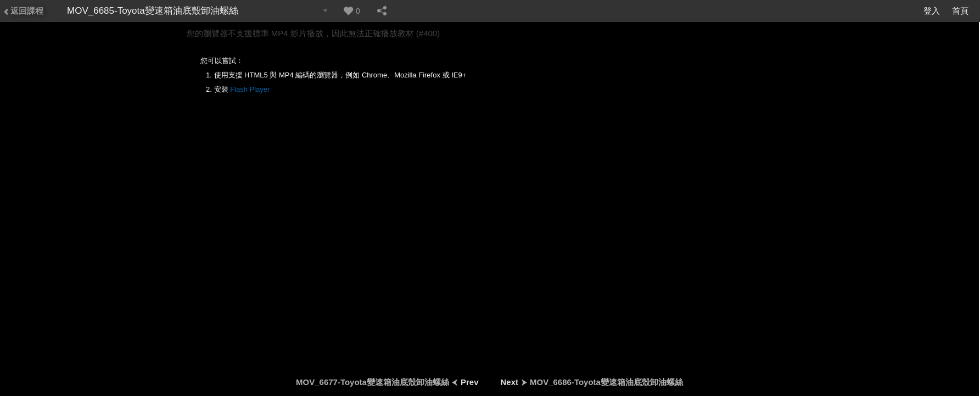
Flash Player (250, 89)
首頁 (960, 11)
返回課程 (23, 11)
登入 (932, 11)
